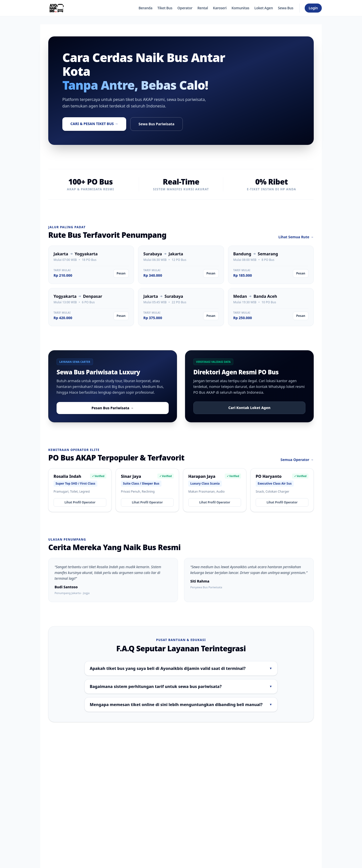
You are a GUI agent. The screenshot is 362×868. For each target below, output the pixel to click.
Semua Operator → (297, 460)
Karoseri (220, 8)
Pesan (121, 273)
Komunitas (240, 8)
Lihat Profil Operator (80, 502)
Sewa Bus (285, 8)
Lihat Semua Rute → (296, 237)
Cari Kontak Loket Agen (249, 408)
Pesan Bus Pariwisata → (113, 408)
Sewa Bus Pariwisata (156, 124)
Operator (185, 8)
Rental (203, 8)
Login (313, 8)
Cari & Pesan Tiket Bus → (94, 124)
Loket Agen (264, 8)
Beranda (145, 8)
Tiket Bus (165, 8)
